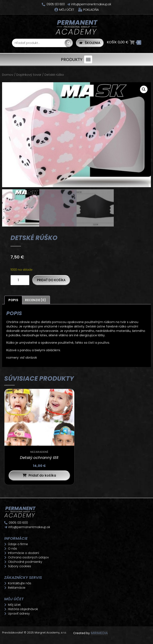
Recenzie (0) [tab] (35, 301)
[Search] (69, 43)
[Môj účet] (56, 10)
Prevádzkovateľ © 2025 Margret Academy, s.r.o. (35, 633)
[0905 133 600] (43, 4)
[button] (88, 60)
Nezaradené (39, 453)
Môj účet (67, 10)
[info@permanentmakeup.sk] (69, 4)
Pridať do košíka (51, 281)
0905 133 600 (56, 4)
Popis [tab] (13, 301)
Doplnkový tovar (29, 75)
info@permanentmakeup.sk (91, 4)
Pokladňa (91, 10)
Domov (8, 75)
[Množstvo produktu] (20, 281)
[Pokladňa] (80, 10)
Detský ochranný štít (39, 458)
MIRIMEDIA (99, 634)
